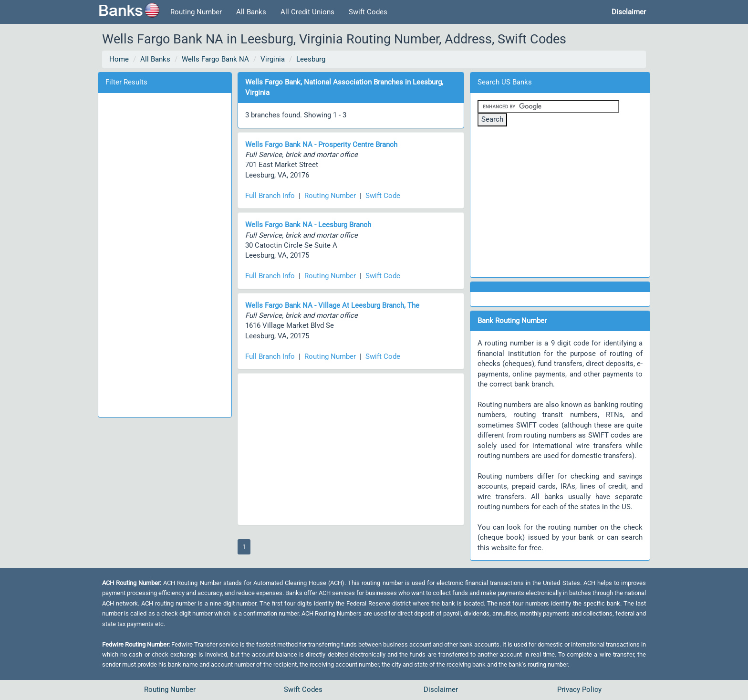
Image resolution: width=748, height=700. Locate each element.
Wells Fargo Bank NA (215, 59)
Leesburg (311, 59)
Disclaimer (441, 690)
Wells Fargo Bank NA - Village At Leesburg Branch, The (332, 305)
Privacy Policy (579, 690)
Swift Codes (368, 12)
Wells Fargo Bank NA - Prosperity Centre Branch (321, 145)
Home (119, 59)
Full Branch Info (270, 196)
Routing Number (196, 12)
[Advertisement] (165, 253)
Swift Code (383, 196)
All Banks (251, 12)
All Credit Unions (307, 12)
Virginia (273, 59)
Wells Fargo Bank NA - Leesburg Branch (308, 225)
